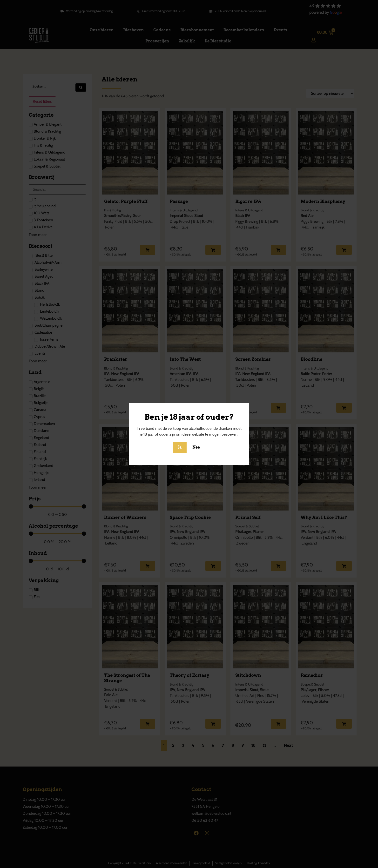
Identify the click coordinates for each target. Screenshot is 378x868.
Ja (180, 447)
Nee (196, 447)
